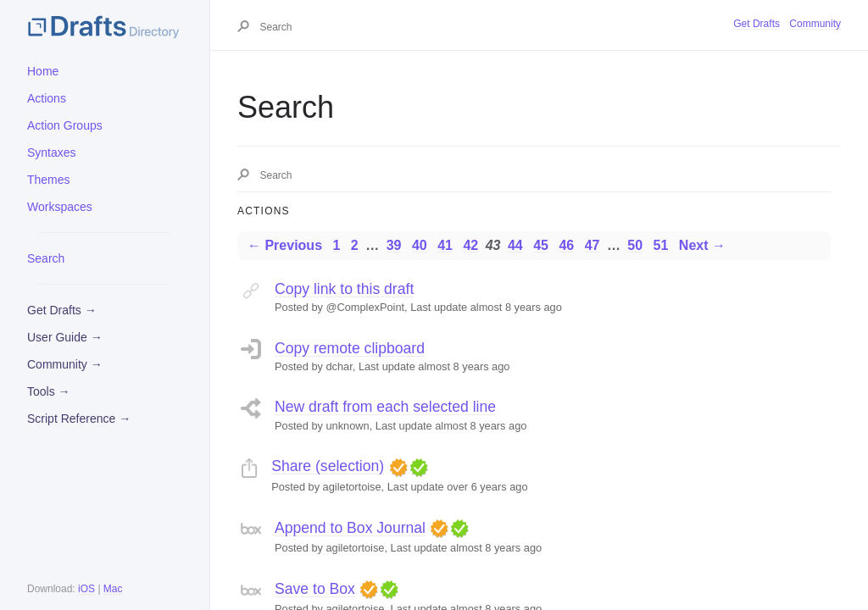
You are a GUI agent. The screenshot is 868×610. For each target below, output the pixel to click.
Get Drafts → (62, 310)
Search (46, 258)
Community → (65, 364)
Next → (702, 245)
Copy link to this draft (344, 289)
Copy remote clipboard (350, 348)
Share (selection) (328, 466)
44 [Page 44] (515, 245)
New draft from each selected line (385, 407)
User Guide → (65, 337)
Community (815, 24)
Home (43, 71)
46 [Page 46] (566, 245)
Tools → (49, 391)
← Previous (285, 245)
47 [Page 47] (593, 245)
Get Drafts (757, 24)
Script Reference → (79, 419)
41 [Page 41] (445, 245)
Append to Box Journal (350, 528)
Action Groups (65, 125)
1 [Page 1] (336, 245)
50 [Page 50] (635, 245)
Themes (49, 180)
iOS (86, 589)
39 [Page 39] (394, 245)
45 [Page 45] (541, 245)
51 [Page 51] (661, 245)
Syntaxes (52, 152)
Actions (47, 98)
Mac (113, 589)
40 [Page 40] (420, 245)
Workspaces (60, 207)
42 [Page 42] (470, 245)
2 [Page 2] (355, 245)
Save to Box (315, 589)
